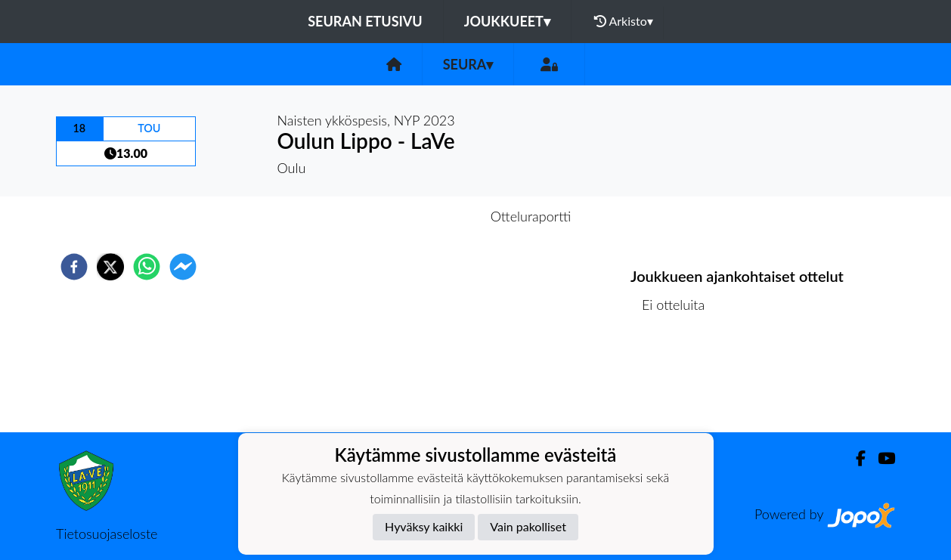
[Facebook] (855, 458)
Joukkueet (507, 21)
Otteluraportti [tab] (531, 216)
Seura (468, 64)
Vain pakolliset (528, 526)
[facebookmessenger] (183, 267)
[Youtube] (880, 458)
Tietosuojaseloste (107, 534)
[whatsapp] (147, 267)
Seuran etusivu (365, 21)
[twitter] (110, 267)
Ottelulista (679, 381)
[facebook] (74, 267)
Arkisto (624, 21)
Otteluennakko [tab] (423, 216)
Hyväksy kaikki (424, 526)
